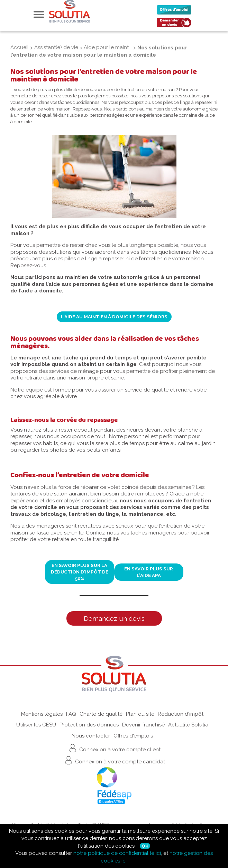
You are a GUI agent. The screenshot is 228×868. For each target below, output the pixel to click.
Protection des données (89, 725)
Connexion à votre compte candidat (114, 760)
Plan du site (140, 714)
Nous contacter (91, 736)
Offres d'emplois (133, 736)
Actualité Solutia (188, 725)
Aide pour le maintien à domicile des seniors (108, 47)
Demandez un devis (114, 618)
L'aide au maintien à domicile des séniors (114, 317)
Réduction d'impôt (181, 714)
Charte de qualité (101, 714)
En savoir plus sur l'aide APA (149, 572)
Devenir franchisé (143, 725)
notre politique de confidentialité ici (117, 853)
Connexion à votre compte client (114, 748)
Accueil (20, 47)
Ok (145, 846)
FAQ (71, 714)
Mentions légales (42, 714)
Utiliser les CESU (36, 725)
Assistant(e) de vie (56, 47)
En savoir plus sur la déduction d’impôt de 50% (80, 572)
